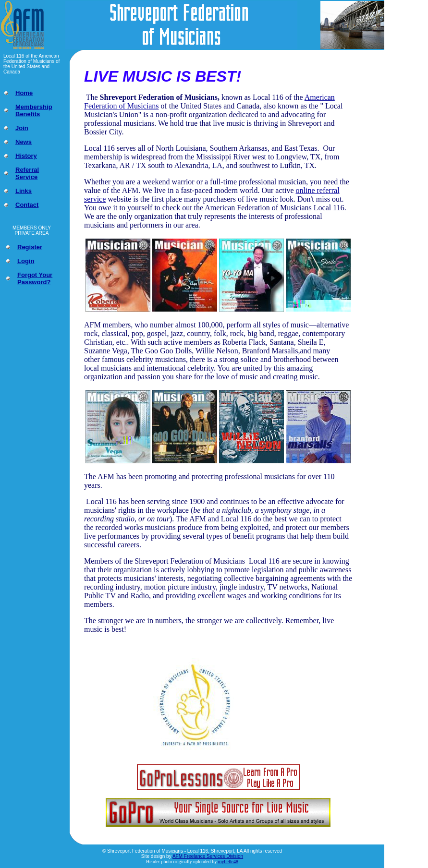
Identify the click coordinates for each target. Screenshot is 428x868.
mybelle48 (228, 862)
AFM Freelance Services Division (208, 856)
